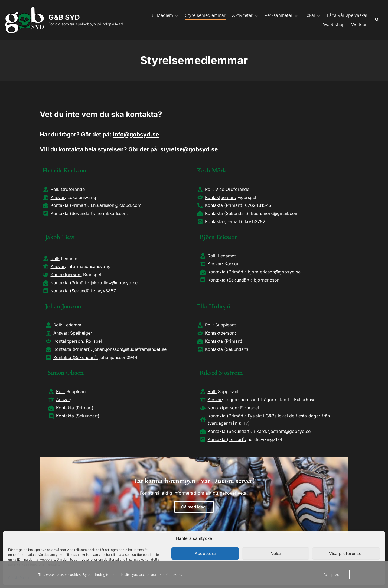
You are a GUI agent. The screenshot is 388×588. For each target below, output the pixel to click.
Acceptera (205, 553)
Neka (276, 553)
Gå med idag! (194, 507)
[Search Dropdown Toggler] (377, 20)
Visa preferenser (346, 553)
